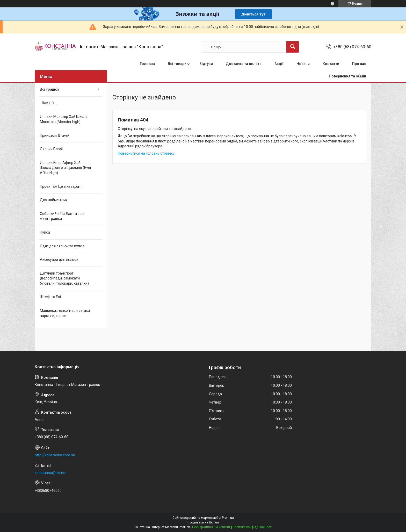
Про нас (359, 64)
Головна (147, 64)
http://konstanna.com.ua (55, 455)
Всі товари (177, 64)
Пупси (45, 232)
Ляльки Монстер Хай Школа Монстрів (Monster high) (64, 119)
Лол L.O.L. (49, 103)
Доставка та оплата (244, 64)
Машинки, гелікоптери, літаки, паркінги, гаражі (65, 313)
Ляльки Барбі (51, 149)
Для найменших (54, 200)
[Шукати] (293, 47)
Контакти (331, 64)
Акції (279, 64)
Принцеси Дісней (55, 135)
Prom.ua (228, 518)
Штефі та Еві (50, 297)
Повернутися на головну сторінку (146, 153)
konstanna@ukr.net (51, 473)
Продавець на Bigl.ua (203, 522)
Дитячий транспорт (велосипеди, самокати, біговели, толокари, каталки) (64, 278)
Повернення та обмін (347, 76)
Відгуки (206, 64)
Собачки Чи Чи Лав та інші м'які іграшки (62, 216)
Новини (303, 64)
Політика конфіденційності (252, 527)
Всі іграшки (49, 89)
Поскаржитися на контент (211, 527)
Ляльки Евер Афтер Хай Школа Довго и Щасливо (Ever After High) (66, 168)
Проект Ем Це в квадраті (61, 186)
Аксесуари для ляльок (59, 260)
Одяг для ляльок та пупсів (62, 246)
